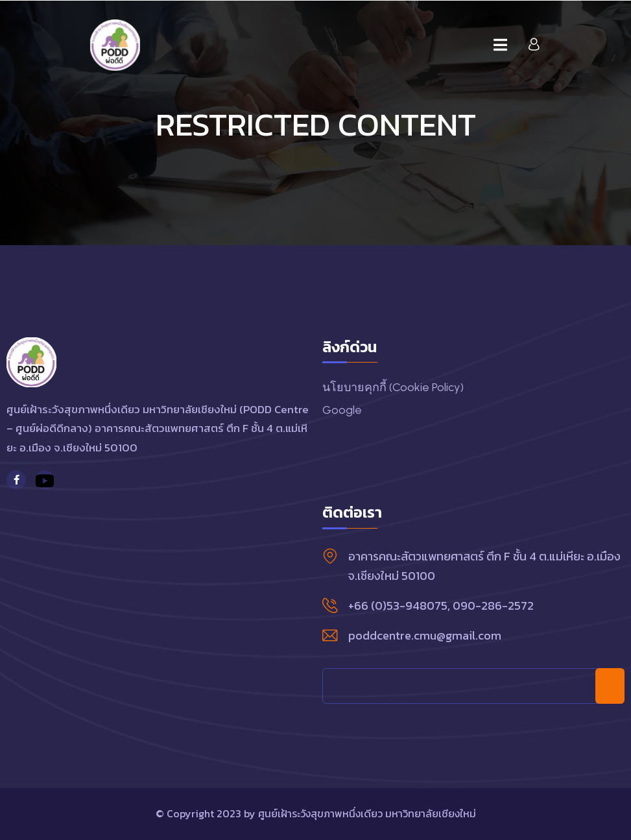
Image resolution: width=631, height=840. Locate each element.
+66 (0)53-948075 (398, 606)
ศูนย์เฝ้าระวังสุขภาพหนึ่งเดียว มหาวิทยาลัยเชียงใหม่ (367, 813)
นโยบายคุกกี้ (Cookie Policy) (393, 387)
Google (342, 410)
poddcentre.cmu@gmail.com (425, 635)
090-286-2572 (493, 606)
